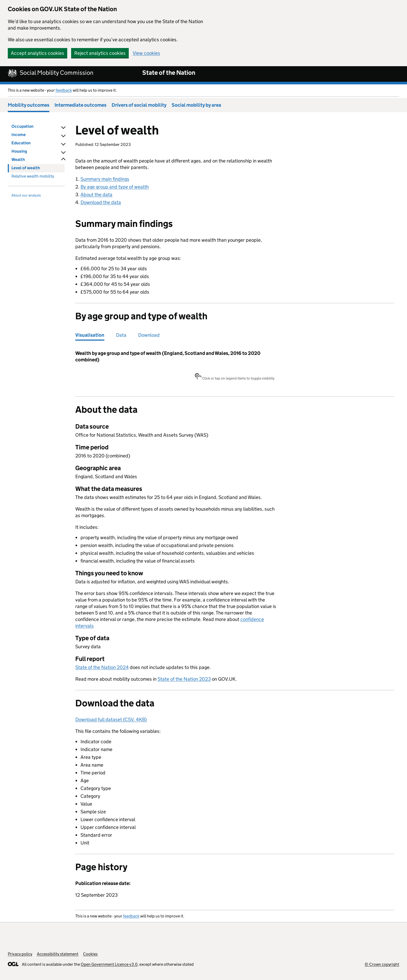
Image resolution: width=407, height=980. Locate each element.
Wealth (18, 160)
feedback (64, 90)
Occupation (22, 126)
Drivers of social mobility (139, 105)
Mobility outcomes (29, 105)
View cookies (146, 53)
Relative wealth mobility (33, 176)
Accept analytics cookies (38, 53)
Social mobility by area (196, 105)
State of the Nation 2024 (102, 667)
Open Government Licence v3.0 (109, 964)
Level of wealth (26, 168)
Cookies (90, 954)
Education (21, 143)
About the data (96, 195)
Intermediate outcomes (80, 105)
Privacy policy (20, 954)
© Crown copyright (382, 964)
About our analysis (26, 195)
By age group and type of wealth (115, 187)
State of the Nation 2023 (184, 679)
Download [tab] (149, 335)
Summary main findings (105, 179)
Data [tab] (121, 335)
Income (19, 135)
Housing (19, 151)
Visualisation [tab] (90, 335)
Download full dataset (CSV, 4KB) (111, 719)
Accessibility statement (58, 954)
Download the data (101, 202)
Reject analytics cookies (100, 53)
